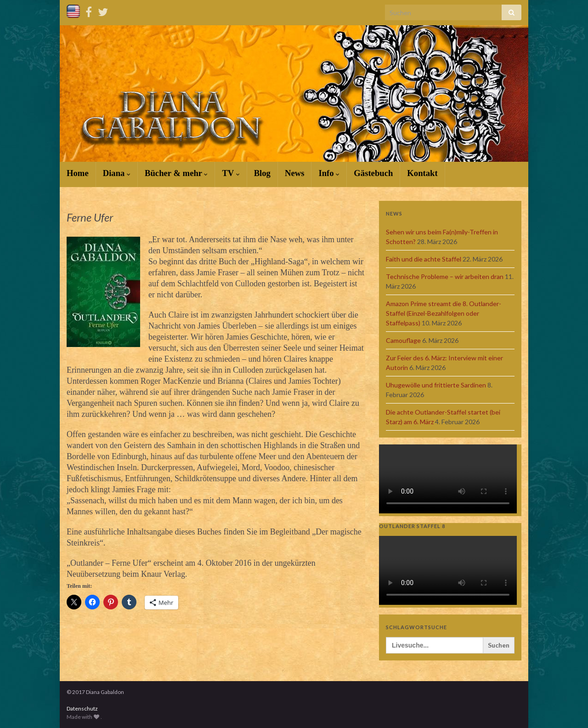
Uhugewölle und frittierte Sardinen (436, 385)
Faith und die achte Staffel (424, 259)
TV (231, 173)
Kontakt (422, 173)
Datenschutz (82, 708)
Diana (117, 173)
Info (329, 173)
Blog (262, 173)
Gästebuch (373, 173)
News (295, 173)
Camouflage (403, 340)
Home (78, 173)
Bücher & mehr (176, 173)
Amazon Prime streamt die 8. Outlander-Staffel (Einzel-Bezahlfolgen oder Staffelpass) (444, 313)
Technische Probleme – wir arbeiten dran (445, 276)
